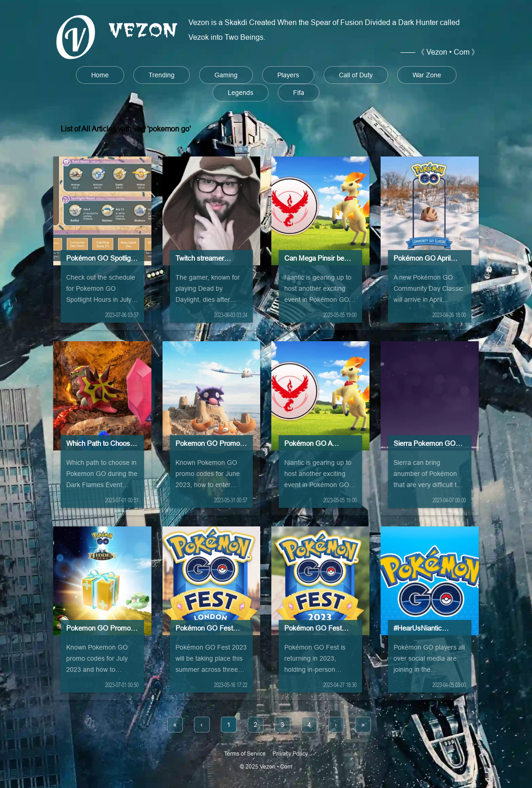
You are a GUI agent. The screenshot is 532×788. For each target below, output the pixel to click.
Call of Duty (356, 75)
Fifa (299, 93)
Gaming (226, 75)
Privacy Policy (290, 754)
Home (100, 75)
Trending (162, 75)
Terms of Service (245, 754)
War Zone (427, 75)
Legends (241, 93)
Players (288, 75)
